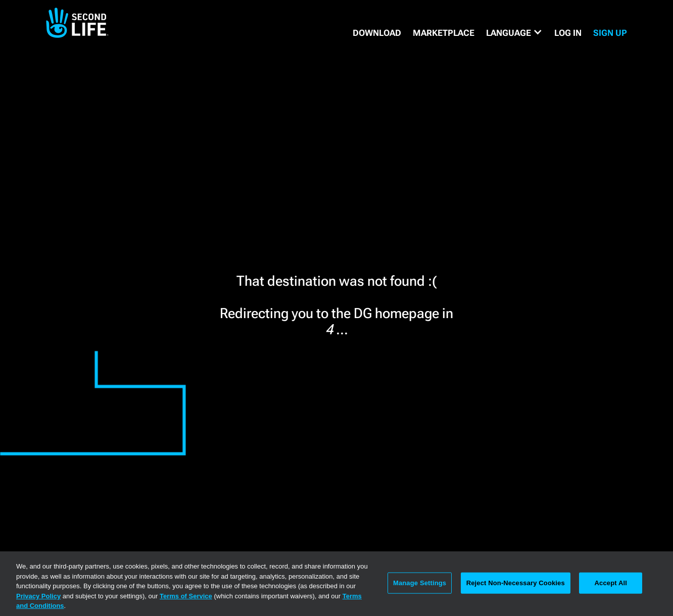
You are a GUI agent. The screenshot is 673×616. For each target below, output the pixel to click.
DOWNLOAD (377, 33)
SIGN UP (610, 33)
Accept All (611, 583)
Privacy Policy (38, 596)
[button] (514, 33)
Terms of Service (186, 596)
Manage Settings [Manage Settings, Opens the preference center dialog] (420, 583)
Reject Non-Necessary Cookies (516, 583)
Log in (568, 33)
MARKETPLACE (444, 33)
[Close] (657, 583)
